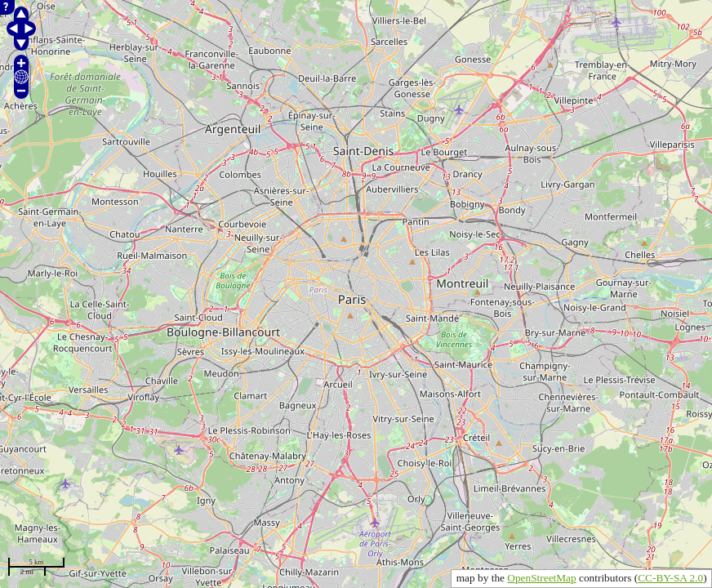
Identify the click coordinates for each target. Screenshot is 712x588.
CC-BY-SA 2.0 (670, 578)
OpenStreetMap (541, 578)
